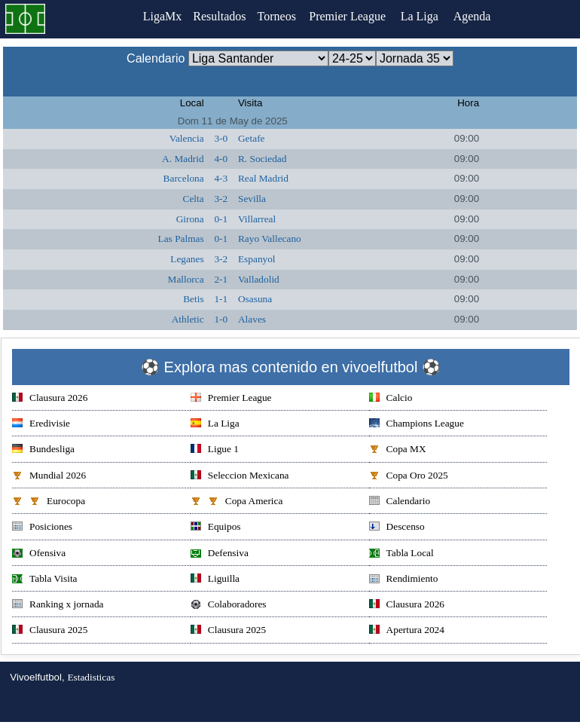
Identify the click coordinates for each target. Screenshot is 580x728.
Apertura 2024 (407, 631)
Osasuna (255, 299)
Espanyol (257, 259)
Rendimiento (404, 580)
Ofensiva (39, 554)
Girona (190, 219)
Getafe (252, 138)
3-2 (221, 199)
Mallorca (186, 279)
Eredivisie (41, 425)
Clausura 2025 (50, 631)
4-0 (221, 159)
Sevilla (252, 199)
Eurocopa (49, 502)
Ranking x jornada (58, 606)
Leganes (187, 259)
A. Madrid (183, 159)
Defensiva (220, 554)
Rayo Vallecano (270, 239)
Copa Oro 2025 (409, 477)
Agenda (478, 16)
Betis (193, 299)
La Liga (425, 16)
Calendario (400, 502)
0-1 (221, 219)
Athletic (188, 319)
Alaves (252, 319)
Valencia (187, 138)
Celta (194, 199)
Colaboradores (229, 606)
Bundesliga (43, 450)
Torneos (280, 16)
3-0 (221, 138)
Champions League (417, 425)
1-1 (221, 299)
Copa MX (398, 450)
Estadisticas (91, 677)
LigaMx (159, 16)
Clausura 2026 (50, 399)
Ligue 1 (215, 450)
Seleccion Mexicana (240, 477)
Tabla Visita (45, 580)
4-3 (221, 178)
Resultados (219, 16)
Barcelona (184, 178)
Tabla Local (401, 554)
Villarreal (257, 219)
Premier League (353, 16)
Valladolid (259, 279)
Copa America (237, 502)
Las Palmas (181, 239)
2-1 (221, 279)
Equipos (216, 528)
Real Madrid (263, 178)
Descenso (397, 528)
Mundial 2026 (49, 477)
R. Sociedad (262, 159)
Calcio (391, 399)
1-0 (221, 319)
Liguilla (215, 580)
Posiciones (42, 528)
